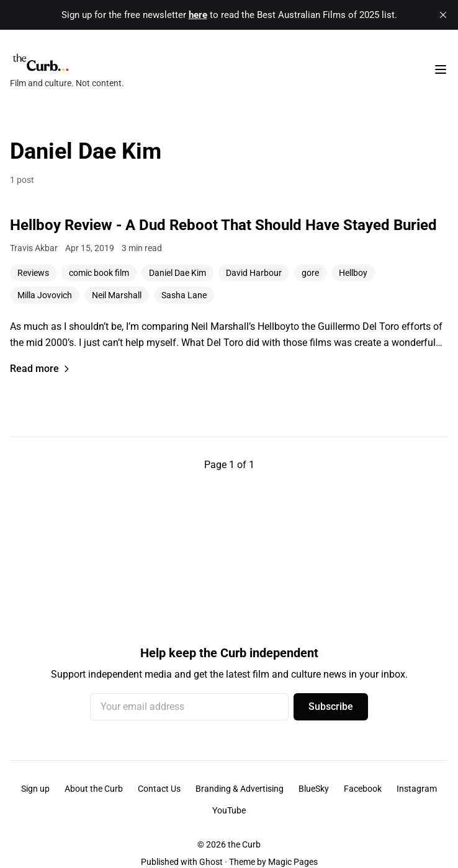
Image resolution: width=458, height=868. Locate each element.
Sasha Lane (184, 295)
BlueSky (314, 789)
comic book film (99, 273)
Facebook (363, 789)
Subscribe (331, 706)
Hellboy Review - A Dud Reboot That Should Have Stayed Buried (223, 225)
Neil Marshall (117, 295)
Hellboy (353, 273)
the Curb (244, 844)
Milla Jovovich (45, 295)
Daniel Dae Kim (177, 273)
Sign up (35, 789)
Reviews (33, 273)
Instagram (417, 789)
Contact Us (159, 789)
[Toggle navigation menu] (441, 69)
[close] (443, 15)
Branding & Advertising (240, 789)
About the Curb (94, 789)
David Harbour (254, 273)
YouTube (229, 810)
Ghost (211, 862)
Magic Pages (293, 862)
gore (310, 273)
